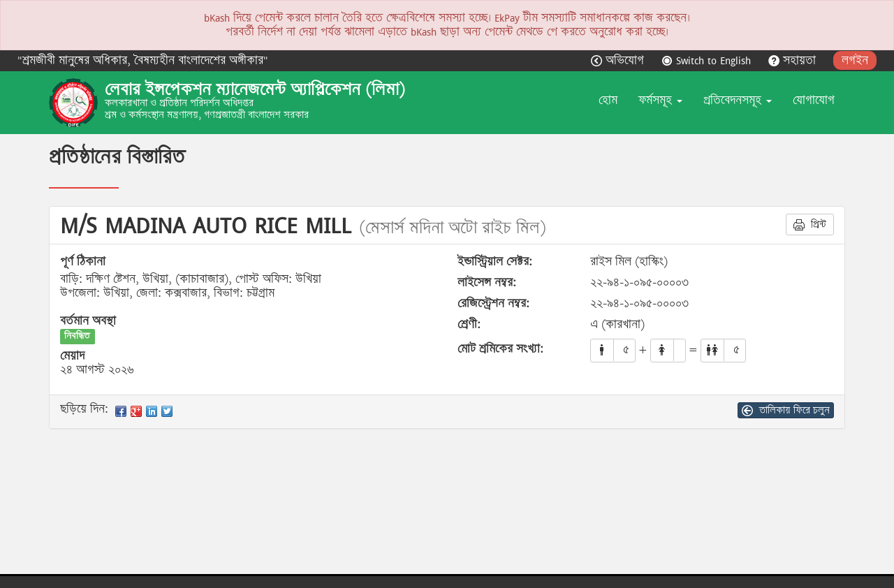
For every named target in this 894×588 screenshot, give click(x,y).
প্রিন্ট (810, 224)
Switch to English (708, 60)
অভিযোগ (619, 60)
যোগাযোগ (814, 100)
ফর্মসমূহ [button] (660, 100)
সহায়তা (794, 60)
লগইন (855, 60)
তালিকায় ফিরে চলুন (786, 410)
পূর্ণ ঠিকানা (83, 262)
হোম (608, 100)
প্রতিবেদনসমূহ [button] (738, 100)
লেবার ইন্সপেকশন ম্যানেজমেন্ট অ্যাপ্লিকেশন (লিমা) (255, 89)
